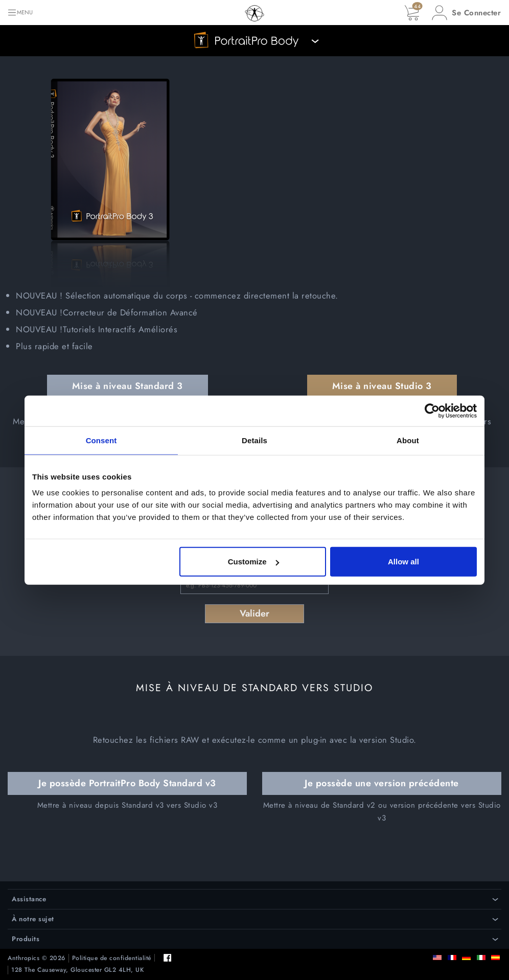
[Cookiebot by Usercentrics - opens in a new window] (432, 411)
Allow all (403, 562)
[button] (466, 13)
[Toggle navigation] (20, 13)
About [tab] (408, 440)
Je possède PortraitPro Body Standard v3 (127, 783)
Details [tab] (254, 440)
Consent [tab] (101, 440)
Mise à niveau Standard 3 (128, 386)
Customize (253, 562)
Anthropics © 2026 (37, 958)
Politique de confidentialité (112, 958)
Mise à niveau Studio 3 (382, 386)
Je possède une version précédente (382, 783)
